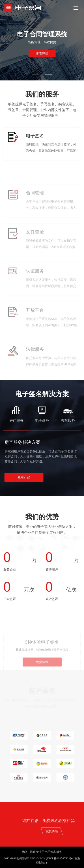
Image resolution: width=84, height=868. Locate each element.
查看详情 (42, 54)
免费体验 (42, 673)
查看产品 (24, 477)
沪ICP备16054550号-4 (60, 858)
